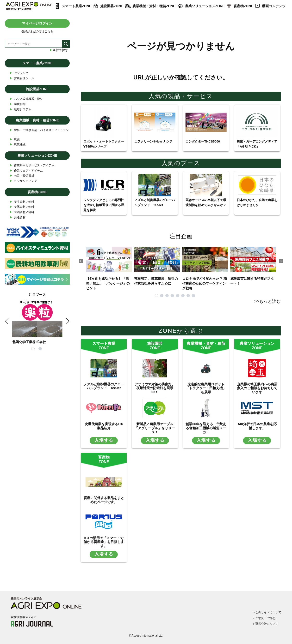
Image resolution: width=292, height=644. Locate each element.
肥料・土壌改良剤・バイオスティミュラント (39, 132)
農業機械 (18, 145)
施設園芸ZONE (112, 6)
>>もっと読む (268, 301)
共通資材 (18, 218)
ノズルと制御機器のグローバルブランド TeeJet (104, 386)
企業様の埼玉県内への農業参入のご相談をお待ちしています (257, 388)
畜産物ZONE (243, 6)
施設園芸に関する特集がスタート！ (253, 264)
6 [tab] (183, 296)
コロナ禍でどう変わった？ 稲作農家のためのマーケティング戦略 (205, 266)
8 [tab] (193, 296)
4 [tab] (172, 296)
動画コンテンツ (274, 6)
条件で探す (59, 50)
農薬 (15, 140)
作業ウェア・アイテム (26, 171)
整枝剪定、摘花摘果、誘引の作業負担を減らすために (157, 264)
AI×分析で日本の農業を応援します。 (257, 426)
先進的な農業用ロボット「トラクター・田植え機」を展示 (206, 388)
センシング (19, 73)
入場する (104, 440)
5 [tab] (178, 296)
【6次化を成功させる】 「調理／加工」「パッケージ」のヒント (109, 266)
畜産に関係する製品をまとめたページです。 (104, 500)
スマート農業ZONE (77, 6)
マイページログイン (37, 23)
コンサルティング (23, 181)
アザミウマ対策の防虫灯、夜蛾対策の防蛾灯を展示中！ (155, 388)
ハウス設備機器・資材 (26, 99)
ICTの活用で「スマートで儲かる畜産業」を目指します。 (104, 542)
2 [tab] (162, 296)
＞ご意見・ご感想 (264, 618)
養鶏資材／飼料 (22, 212)
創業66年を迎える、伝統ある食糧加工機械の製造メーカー (206, 428)
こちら (49, 31)
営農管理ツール (22, 78)
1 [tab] (156, 296)
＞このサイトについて (267, 612)
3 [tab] (167, 296)
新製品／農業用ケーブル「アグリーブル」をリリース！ (155, 428)
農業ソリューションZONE (205, 6)
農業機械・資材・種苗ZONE (154, 6)
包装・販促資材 (22, 176)
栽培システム (20, 110)
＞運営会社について (265, 624)
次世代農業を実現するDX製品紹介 (104, 426)
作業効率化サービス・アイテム (32, 165)
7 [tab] (188, 296)
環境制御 (18, 104)
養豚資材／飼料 (22, 207)
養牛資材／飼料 (22, 202)
